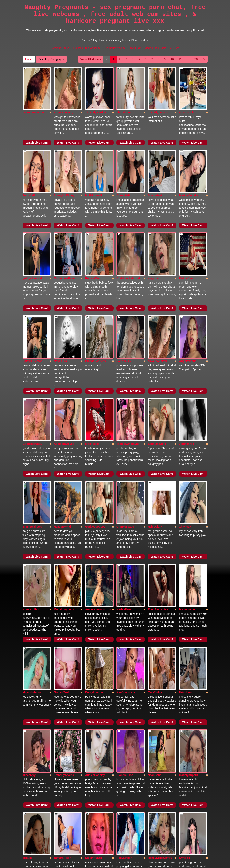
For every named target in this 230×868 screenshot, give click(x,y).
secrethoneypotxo (35, 91)
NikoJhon (185, 519)
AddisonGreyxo (64, 336)
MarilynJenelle (189, 152)
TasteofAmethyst (128, 336)
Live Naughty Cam (114, 48)
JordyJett (29, 152)
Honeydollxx (31, 458)
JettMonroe (186, 336)
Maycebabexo (32, 519)
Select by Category (51, 59)
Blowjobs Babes (60, 48)
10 (172, 59)
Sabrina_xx (124, 274)
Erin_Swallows (32, 397)
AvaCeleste (155, 703)
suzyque (153, 213)
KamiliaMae (93, 213)
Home (29, 59)
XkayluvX (185, 397)
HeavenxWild (62, 397)
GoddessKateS (32, 336)
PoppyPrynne (94, 703)
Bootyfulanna (94, 519)
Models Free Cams (155, 48)
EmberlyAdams (64, 580)
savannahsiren (157, 274)
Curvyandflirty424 (159, 764)
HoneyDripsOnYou (160, 641)
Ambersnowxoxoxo (98, 458)
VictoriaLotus (125, 91)
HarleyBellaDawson (98, 764)
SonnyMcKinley (64, 152)
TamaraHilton (63, 641)
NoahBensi (155, 580)
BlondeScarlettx (96, 274)
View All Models (91, 59)
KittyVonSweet (63, 764)
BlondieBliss (125, 580)
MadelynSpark (188, 580)
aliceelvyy (29, 580)
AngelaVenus (188, 274)
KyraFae (184, 641)
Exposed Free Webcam (86, 48)
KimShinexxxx (126, 519)
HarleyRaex (124, 458)
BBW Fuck (135, 48)
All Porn (175, 48)
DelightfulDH (94, 641)
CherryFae (29, 703)
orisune (28, 641)
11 (180, 59)
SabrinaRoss (188, 703)
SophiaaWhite (157, 336)
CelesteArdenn (64, 703)
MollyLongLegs (64, 458)
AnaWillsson (31, 764)
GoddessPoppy (95, 397)
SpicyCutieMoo (33, 274)
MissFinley (155, 519)
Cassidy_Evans (158, 91)
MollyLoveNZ (94, 152)
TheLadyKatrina (96, 91)
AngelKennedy (64, 91)
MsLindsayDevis (65, 213)
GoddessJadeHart (128, 213)
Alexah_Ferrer (188, 764)
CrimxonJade (125, 397)
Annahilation (125, 152)
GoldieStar (186, 213)
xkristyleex (92, 336)
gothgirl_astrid (32, 213)
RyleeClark (155, 397)
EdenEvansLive (158, 458)
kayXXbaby (124, 703)
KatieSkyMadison (128, 764)
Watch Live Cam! (37, 121)
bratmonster (187, 458)
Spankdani (155, 152)
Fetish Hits (129, 862)
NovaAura (60, 274)
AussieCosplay (95, 580)
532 (196, 59)
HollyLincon (124, 641)
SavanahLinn (188, 91)
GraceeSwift (62, 519)
